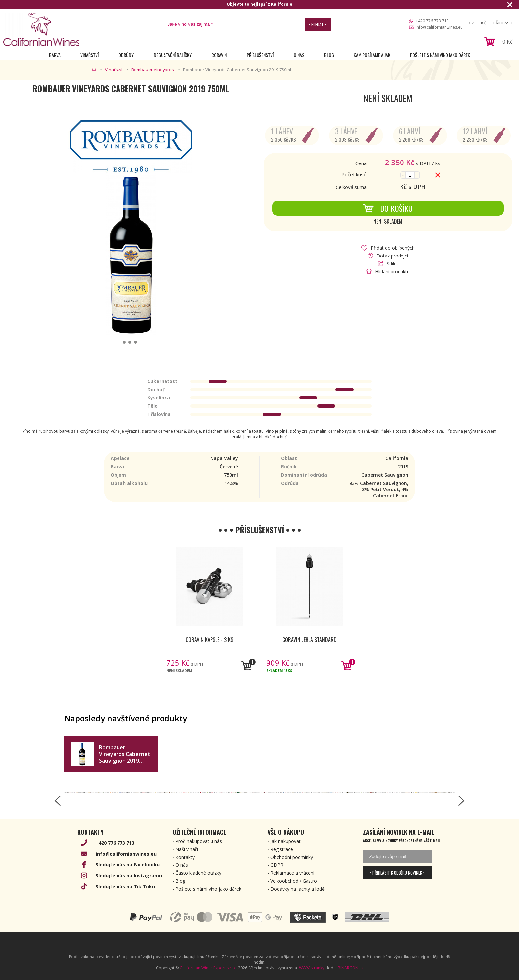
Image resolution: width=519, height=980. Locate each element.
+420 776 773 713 (432, 21)
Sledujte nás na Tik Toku (125, 887)
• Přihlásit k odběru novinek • (397, 873)
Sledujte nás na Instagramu (129, 876)
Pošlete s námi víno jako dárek (440, 55)
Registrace (282, 849)
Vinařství (90, 55)
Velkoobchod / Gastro (294, 881)
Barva (55, 55)
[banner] (41, 29)
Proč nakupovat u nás (199, 841)
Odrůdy (126, 55)
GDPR (277, 865)
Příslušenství (260, 55)
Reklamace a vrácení (292, 873)
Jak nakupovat (285, 841)
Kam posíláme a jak (372, 55)
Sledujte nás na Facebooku (128, 865)
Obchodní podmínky (292, 857)
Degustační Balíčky (173, 55)
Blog (329, 55)
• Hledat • (318, 24)
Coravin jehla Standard (309, 640)
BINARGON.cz (351, 968)
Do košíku (388, 208)
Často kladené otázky (198, 873)
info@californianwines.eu (439, 27)
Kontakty (185, 857)
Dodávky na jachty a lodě (298, 889)
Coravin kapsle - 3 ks (210, 640)
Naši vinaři (187, 849)
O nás (299, 55)
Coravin (219, 55)
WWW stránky (312, 968)
